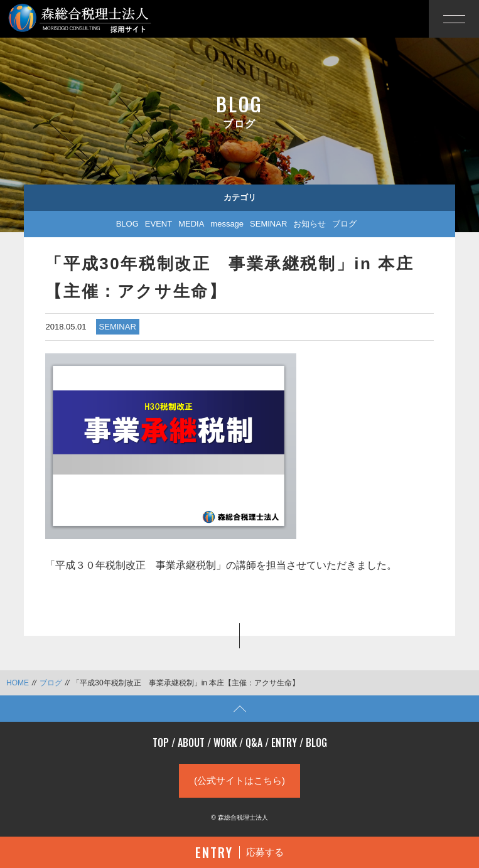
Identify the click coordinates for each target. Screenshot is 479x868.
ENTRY (284, 742)
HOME (18, 683)
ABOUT (191, 742)
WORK (225, 742)
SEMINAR (268, 224)
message (227, 224)
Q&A (254, 742)
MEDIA (191, 224)
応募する (239, 852)
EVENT (159, 224)
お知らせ (309, 224)
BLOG (127, 224)
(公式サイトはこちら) (239, 780)
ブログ (344, 224)
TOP (161, 742)
